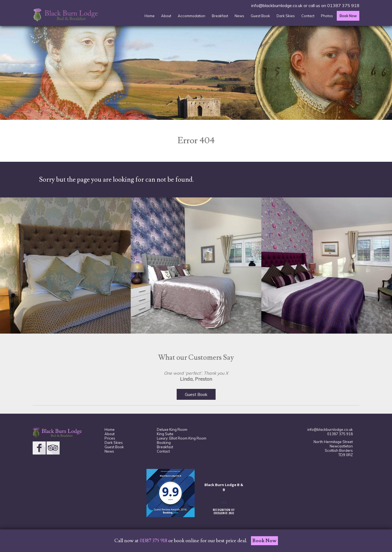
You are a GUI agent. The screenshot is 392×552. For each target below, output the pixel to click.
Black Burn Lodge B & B (224, 487)
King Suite (165, 434)
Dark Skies (286, 16)
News (239, 16)
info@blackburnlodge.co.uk (277, 5)
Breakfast (220, 16)
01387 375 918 (343, 5)
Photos (327, 16)
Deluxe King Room (172, 429)
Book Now (348, 16)
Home (150, 16)
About (166, 16)
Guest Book (260, 16)
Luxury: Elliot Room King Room (182, 438)
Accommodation (192, 16)
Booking (164, 443)
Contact (308, 16)
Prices (110, 438)
